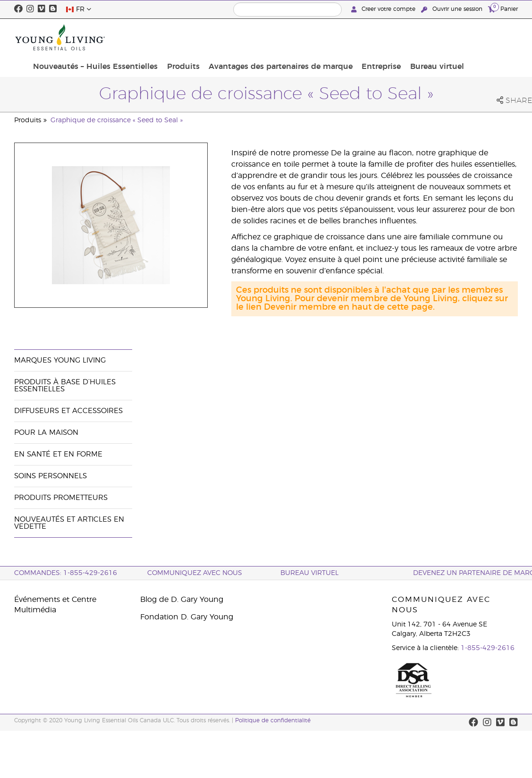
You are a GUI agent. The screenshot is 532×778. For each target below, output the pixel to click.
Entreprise (438, 32)
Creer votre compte (384, 9)
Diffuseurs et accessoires (68, 411)
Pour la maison (46, 433)
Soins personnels (51, 476)
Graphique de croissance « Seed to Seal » (117, 120)
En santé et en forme (58, 454)
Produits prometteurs (61, 498)
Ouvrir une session (453, 9)
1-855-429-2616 (488, 648)
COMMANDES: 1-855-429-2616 (66, 573)
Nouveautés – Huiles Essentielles (169, 37)
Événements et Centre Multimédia (55, 605)
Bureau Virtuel (309, 573)
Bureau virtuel (489, 37)
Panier (503, 9)
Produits (251, 32)
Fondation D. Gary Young (187, 617)
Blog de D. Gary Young (182, 600)
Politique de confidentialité (273, 720)
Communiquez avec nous (195, 573)
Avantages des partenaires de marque (343, 37)
